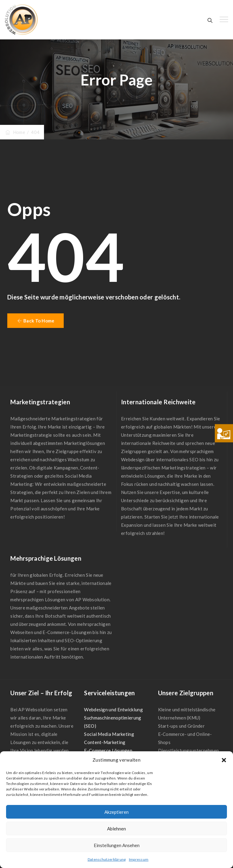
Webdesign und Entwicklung (113, 709)
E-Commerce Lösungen (108, 750)
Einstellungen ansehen (117, 845)
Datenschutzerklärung (107, 859)
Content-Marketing (105, 742)
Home (15, 132)
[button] (224, 760)
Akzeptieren (116, 812)
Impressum (139, 859)
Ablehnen (116, 829)
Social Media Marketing (109, 734)
